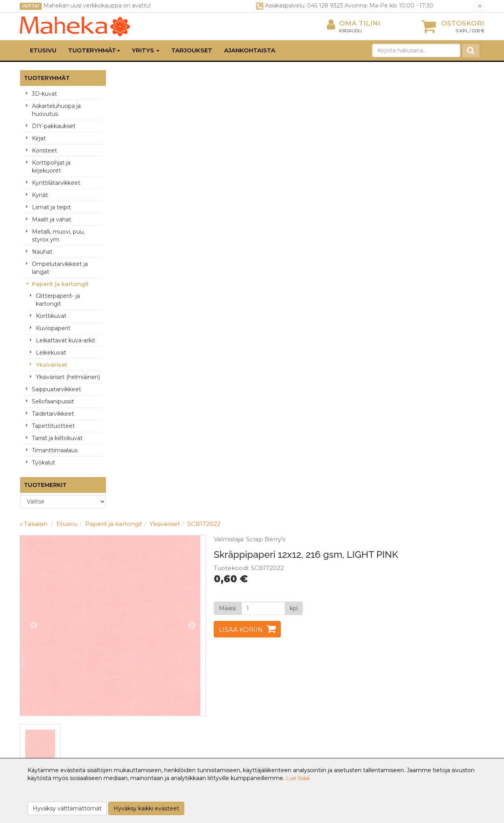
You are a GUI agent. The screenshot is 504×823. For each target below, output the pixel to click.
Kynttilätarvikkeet (56, 183)
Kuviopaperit (53, 328)
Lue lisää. (298, 778)
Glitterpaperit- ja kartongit (58, 300)
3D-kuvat (44, 94)
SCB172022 (298, 77)
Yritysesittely (38, 672)
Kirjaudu (350, 31)
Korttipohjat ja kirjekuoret (51, 167)
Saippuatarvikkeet (57, 389)
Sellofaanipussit (53, 401)
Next (281, 179)
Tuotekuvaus (142, 335)
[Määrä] (351, 172)
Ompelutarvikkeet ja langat (60, 268)
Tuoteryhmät (94, 50)
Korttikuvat (51, 316)
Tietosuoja (129, 672)
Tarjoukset (192, 50)
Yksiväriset (52, 365)
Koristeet (44, 150)
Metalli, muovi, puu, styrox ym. (58, 236)
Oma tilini (354, 23)
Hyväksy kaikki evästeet (146, 808)
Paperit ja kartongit (60, 284)
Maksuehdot (133, 708)
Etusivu (43, 50)
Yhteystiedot (39, 684)
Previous (128, 179)
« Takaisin (128, 77)
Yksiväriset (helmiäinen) (68, 377)
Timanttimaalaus (55, 450)
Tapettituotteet (53, 426)
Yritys (146, 50)
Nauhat (42, 252)
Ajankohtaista (250, 50)
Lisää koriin (330, 193)
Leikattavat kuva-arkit (66, 340)
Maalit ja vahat (52, 219)
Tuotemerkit (45, 485)
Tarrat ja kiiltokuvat (57, 438)
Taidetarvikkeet (53, 414)
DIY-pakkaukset (54, 126)
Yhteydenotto (40, 696)
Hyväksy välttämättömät (67, 808)
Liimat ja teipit (51, 207)
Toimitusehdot (135, 684)
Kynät (40, 195)
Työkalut (44, 463)
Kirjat (39, 138)
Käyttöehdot (133, 696)
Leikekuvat (51, 353)
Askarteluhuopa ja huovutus (56, 110)
